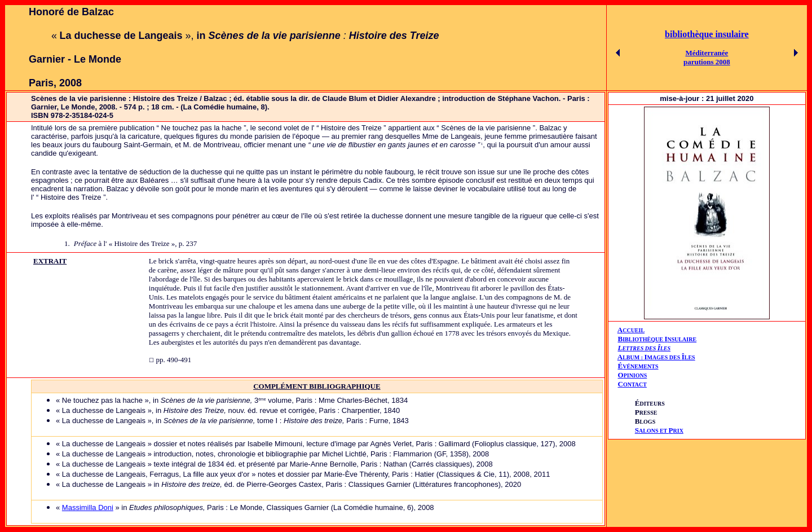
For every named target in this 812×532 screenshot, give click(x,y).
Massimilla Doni (88, 507)
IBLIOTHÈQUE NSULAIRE (659, 339)
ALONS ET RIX (659, 431)
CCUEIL (634, 330)
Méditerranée (707, 53)
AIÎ (656, 357)
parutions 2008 (707, 62)
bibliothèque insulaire (707, 34)
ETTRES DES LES (646, 348)
